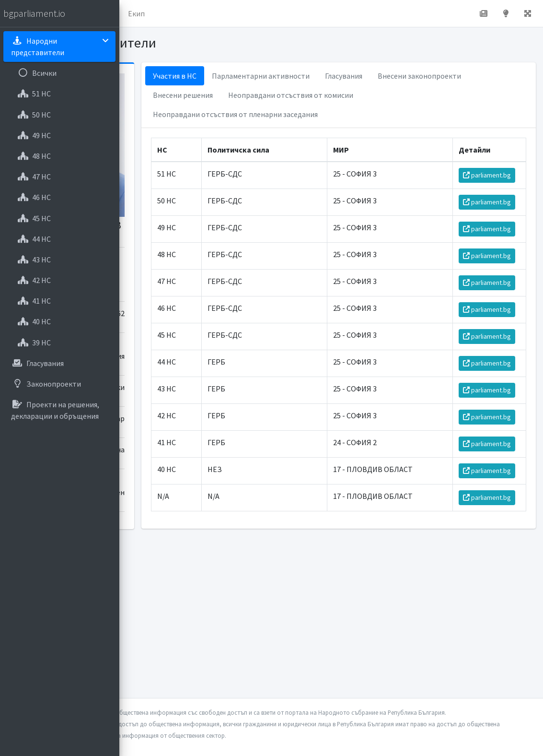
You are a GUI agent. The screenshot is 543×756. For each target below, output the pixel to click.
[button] (135, 13)
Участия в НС (264, 76)
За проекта (213, 13)
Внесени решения (371, 95)
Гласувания (433, 76)
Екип (256, 13)
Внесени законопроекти (284, 95)
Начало (166, 13)
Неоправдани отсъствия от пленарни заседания (325, 133)
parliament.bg (492, 200)
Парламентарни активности (350, 76)
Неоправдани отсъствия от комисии (305, 114)
